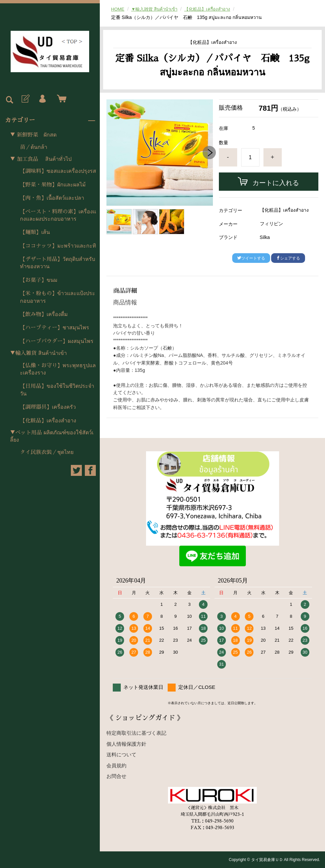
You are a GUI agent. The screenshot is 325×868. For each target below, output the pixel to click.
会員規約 (116, 765)
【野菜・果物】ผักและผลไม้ (53, 185)
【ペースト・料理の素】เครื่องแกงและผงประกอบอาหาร (58, 215)
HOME (118, 9)
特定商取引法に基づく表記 (136, 733)
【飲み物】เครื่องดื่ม (44, 314)
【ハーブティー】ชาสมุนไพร (55, 328)
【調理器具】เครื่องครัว (48, 407)
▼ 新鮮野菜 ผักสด (33, 135)
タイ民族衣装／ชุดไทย (47, 452)
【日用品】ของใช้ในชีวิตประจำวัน (57, 390)
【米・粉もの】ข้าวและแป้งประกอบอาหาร (58, 297)
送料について (121, 755)
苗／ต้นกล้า (34, 147)
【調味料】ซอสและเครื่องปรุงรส (58, 171)
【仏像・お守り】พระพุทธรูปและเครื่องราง (58, 369)
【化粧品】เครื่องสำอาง (48, 421)
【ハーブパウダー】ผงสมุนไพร (57, 341)
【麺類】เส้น (35, 232)
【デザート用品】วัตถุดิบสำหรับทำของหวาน (58, 263)
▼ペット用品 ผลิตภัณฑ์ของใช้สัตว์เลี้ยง (52, 436)
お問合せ (116, 776)
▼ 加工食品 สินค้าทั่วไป (41, 159)
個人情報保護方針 (126, 744)
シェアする (288, 258)
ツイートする (251, 258)
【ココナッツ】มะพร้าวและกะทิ (58, 246)
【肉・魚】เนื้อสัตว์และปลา (52, 198)
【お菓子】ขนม (39, 280)
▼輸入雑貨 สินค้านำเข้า (38, 353)
